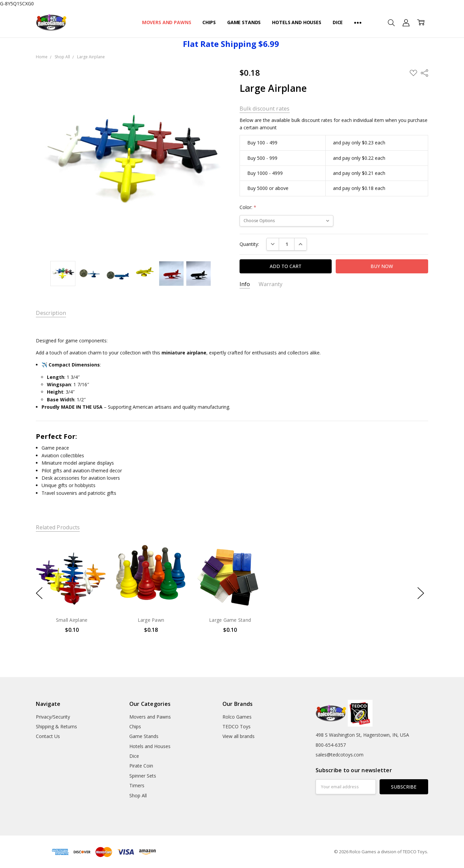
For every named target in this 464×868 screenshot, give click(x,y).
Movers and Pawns (167, 22)
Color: (248, 207)
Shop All (138, 795)
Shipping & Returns (56, 726)
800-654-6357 (331, 745)
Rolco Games (237, 717)
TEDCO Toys (237, 726)
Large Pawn (151, 620)
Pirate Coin (141, 766)
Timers (137, 785)
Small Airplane (72, 620)
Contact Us (48, 736)
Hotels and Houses (297, 22)
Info (245, 284)
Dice (338, 22)
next (421, 593)
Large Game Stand (230, 620)
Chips (209, 22)
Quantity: (249, 244)
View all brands (239, 736)
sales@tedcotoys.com (340, 755)
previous (39, 593)
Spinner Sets (143, 776)
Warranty (271, 284)
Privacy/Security (53, 717)
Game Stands (244, 22)
